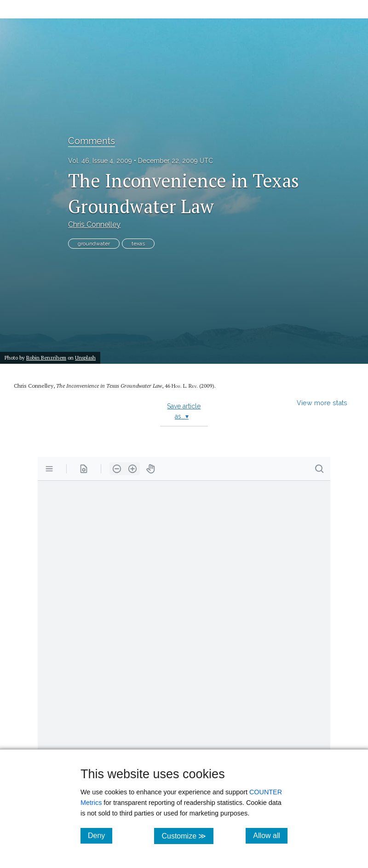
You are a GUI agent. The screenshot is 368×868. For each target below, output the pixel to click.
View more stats (322, 403)
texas (138, 244)
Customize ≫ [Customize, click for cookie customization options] (187, 836)
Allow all (270, 835)
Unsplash (85, 358)
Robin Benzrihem (46, 358)
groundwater (94, 244)
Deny (100, 835)
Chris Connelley (94, 224)
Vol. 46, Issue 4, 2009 (100, 161)
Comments (92, 141)
